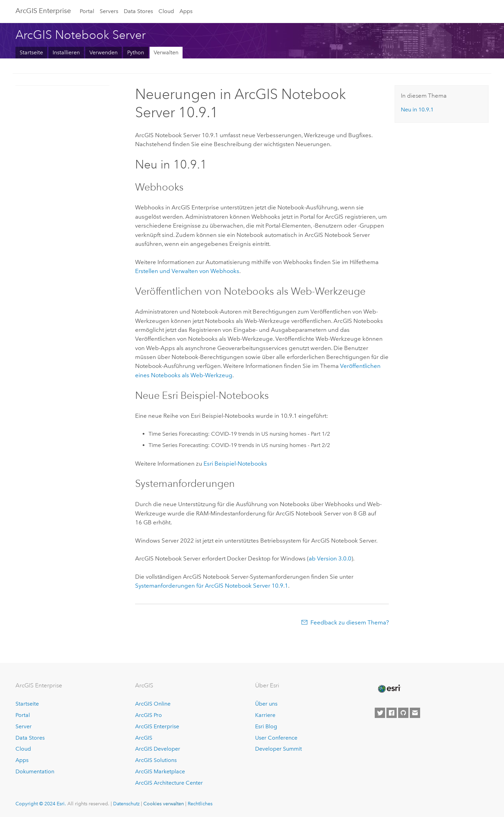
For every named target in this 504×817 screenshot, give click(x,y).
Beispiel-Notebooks (235, 464)
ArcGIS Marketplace (160, 771)
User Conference (276, 738)
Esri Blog (266, 726)
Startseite (31, 52)
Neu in (417, 110)
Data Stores (138, 11)
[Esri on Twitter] (380, 713)
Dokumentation (35, 771)
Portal (87, 11)
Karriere (265, 715)
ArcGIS (144, 738)
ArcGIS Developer (158, 749)
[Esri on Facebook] (392, 713)
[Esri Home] (389, 689)
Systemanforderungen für (212, 586)
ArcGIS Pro (149, 715)
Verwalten (166, 52)
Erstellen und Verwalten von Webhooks (187, 271)
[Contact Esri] (415, 713)
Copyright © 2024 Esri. (41, 804)
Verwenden (103, 52)
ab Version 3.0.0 (330, 558)
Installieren (66, 52)
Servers (109, 11)
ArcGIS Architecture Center (169, 783)
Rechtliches (200, 804)
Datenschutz (126, 804)
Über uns (266, 704)
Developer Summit (278, 749)
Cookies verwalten (164, 804)
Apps (186, 11)
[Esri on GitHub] (403, 713)
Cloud (166, 11)
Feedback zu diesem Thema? (350, 622)
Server (24, 726)
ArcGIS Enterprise (43, 11)
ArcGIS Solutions (156, 760)
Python (136, 52)
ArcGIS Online (153, 704)
